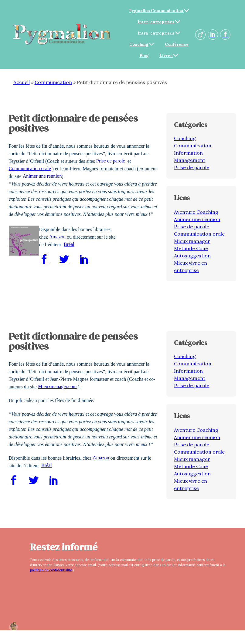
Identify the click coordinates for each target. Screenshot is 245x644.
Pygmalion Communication (159, 11)
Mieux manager (192, 241)
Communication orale (30, 168)
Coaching (142, 44)
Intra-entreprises (159, 33)
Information (188, 153)
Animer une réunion (197, 219)
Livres (169, 56)
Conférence (177, 44)
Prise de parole (111, 161)
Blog (144, 56)
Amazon (57, 237)
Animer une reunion (42, 176)
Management (190, 160)
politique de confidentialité (51, 570)
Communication (53, 82)
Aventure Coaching (196, 212)
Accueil (22, 82)
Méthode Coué (191, 248)
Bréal (69, 244)
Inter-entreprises (159, 22)
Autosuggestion (192, 256)
